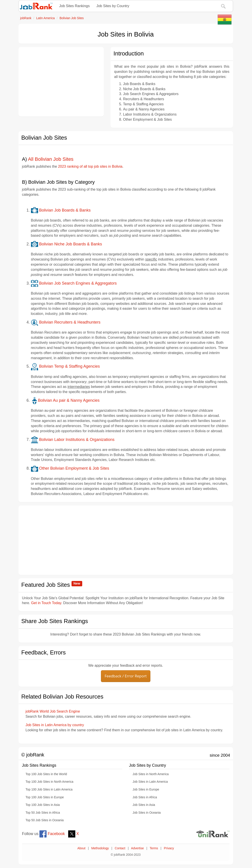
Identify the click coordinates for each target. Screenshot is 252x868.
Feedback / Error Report (126, 676)
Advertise (137, 848)
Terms (154, 848)
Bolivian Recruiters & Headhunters (66, 322)
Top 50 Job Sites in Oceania (45, 820)
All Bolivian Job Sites (51, 159)
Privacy (169, 848)
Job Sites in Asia (144, 805)
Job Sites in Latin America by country (55, 725)
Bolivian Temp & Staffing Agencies (66, 366)
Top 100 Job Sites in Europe (45, 797)
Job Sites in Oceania (147, 813)
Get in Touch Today (46, 603)
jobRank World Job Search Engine (53, 711)
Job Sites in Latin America (150, 782)
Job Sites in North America (151, 774)
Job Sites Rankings (75, 6)
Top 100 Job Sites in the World (46, 774)
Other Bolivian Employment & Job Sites (70, 468)
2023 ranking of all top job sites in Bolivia (90, 166)
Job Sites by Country (113, 6)
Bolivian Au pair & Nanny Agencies (65, 400)
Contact (120, 848)
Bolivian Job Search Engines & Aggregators (74, 283)
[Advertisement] (61, 82)
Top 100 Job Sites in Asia (43, 805)
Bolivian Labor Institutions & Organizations (73, 440)
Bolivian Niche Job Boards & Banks (67, 244)
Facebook (52, 834)
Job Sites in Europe (146, 790)
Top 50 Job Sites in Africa (43, 813)
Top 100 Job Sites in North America (50, 782)
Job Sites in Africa (145, 797)
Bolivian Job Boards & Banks (61, 210)
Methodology (100, 848)
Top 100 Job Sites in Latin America (49, 790)
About (81, 848)
